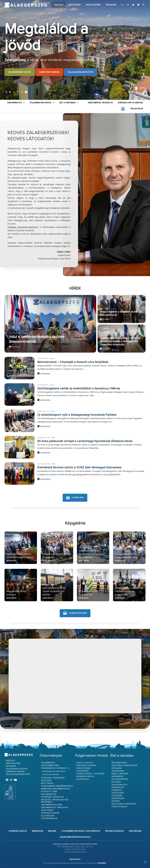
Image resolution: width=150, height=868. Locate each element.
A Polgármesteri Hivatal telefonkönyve (81, 831)
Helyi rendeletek (49, 794)
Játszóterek (118, 793)
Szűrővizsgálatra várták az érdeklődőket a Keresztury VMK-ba (79, 389)
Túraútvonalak (119, 807)
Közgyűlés (46, 781)
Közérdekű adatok (85, 776)
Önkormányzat (14, 103)
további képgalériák (75, 613)
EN (122, 5)
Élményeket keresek (49, 72)
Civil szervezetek (120, 779)
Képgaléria (111, 5)
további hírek (75, 498)
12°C (139, 88)
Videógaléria (118, 771)
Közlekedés (117, 796)
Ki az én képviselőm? (51, 775)
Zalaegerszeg (26, 5)
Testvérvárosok (49, 819)
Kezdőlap (59, 5)
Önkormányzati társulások (55, 808)
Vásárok (116, 801)
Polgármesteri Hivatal (41, 103)
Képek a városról (120, 774)
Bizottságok (47, 783)
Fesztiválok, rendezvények (124, 766)
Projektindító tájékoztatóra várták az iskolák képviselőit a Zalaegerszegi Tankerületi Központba (120, 341)
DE (128, 5)
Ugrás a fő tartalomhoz (139, 1)
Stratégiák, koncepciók (52, 797)
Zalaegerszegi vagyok (20, 72)
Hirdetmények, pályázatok (100, 103)
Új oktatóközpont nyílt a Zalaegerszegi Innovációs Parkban (77, 415)
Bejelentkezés (75, 859)
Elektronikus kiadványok (124, 804)
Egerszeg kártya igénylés (130, 103)
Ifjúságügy (117, 790)
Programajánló (119, 763)
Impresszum (37, 831)
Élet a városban (67, 103)
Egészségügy (118, 787)
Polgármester (48, 763)
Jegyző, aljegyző (85, 763)
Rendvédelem (118, 798)
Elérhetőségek (84, 768)
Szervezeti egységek (86, 766)
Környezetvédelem (50, 813)
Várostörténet (93, 5)
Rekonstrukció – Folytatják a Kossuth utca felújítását (73, 362)
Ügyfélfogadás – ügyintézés (90, 774)
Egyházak (116, 782)
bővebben (14, 347)
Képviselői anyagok (114, 831)
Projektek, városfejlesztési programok (55, 801)
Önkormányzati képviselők (54, 768)
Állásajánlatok (119, 785)
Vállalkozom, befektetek (80, 72)
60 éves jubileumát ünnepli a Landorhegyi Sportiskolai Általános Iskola (85, 441)
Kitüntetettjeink (49, 792)
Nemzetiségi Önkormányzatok (56, 789)
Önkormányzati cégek (52, 805)
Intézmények (117, 776)
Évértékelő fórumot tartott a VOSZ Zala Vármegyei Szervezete (79, 467)
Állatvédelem (48, 816)
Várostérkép (74, 5)
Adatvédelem (135, 831)
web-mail (52, 831)
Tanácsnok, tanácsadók (53, 778)
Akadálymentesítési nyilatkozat (75, 837)
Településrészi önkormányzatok (57, 786)
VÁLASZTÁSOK (137, 109)
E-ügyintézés (82, 771)
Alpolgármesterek (50, 766)
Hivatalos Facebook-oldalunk (22, 227)
